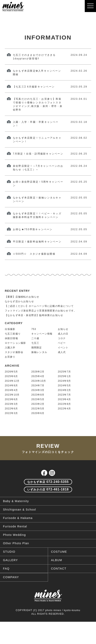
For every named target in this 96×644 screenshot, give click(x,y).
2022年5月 (38, 409)
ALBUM (57, 560)
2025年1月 (64, 376)
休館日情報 (11, 338)
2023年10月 (12, 395)
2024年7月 (38, 386)
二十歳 (35, 338)
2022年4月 (64, 409)
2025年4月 (38, 376)
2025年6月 (11, 376)
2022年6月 (11, 409)
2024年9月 (64, 381)
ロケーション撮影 (15, 343)
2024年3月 (38, 390)
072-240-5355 (48, 482)
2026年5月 (11, 372)
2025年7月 (64, 372)
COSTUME (59, 552)
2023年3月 (11, 404)
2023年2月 (38, 404)
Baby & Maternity (16, 501)
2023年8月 (38, 395)
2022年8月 (64, 404)
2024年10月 (39, 381)
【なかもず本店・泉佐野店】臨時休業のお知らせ (34, 315)
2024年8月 (11, 386)
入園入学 (10, 348)
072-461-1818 (48, 489)
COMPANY (11, 577)
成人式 (62, 352)
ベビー (62, 343)
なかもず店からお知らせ (19, 301)
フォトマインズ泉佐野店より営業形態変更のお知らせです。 (41, 311)
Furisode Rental (15, 526)
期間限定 (37, 348)
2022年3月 (11, 413)
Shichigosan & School (19, 510)
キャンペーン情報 (42, 334)
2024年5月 (64, 386)
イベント (63, 348)
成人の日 (63, 334)
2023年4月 (64, 399)
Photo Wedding (14, 535)
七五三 (35, 343)
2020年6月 (38, 413)
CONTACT (59, 569)
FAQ (6, 569)
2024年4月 (11, 390)
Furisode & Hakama (18, 518)
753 (34, 329)
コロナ (62, 338)
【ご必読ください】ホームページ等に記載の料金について (39, 306)
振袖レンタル (39, 352)
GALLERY (10, 560)
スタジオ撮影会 (14, 352)
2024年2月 (64, 390)
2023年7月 (64, 395)
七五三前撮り (13, 334)
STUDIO (9, 552)
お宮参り (10, 357)
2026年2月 (38, 372)
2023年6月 (11, 399)
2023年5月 (38, 399)
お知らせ (63, 329)
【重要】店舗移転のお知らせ (22, 297)
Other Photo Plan (16, 543)
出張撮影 (10, 329)
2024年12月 (12, 381)
